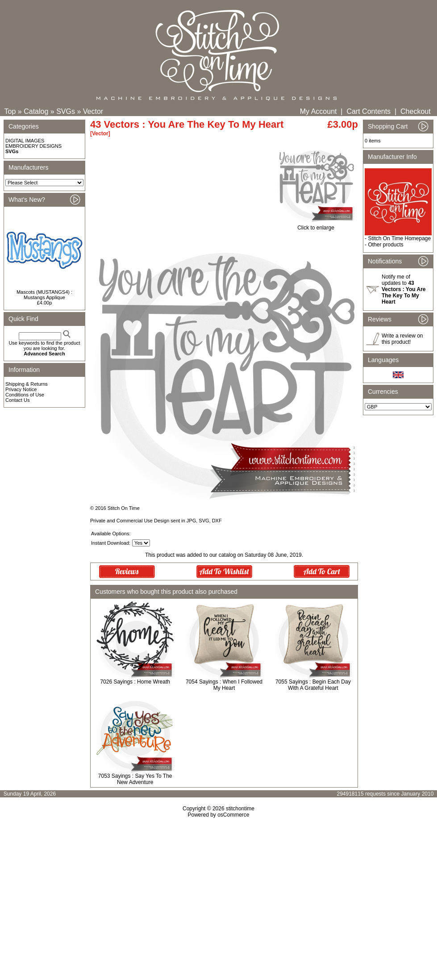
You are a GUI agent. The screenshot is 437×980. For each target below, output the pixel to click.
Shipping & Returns (27, 384)
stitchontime (240, 809)
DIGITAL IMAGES (25, 141)
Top (10, 111)
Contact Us (17, 400)
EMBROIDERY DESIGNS (33, 146)
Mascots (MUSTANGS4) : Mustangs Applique (44, 295)
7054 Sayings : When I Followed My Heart (224, 685)
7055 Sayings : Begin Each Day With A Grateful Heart (313, 685)
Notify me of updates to (404, 289)
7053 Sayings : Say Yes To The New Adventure (135, 779)
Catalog (36, 111)
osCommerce (233, 815)
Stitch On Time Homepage (399, 238)
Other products (385, 245)
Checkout (416, 111)
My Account (318, 111)
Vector (93, 111)
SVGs (66, 111)
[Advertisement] (219, 895)
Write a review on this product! (402, 339)
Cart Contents (368, 111)
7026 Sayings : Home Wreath (135, 682)
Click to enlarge (316, 225)
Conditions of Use (25, 395)
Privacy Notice (21, 389)
